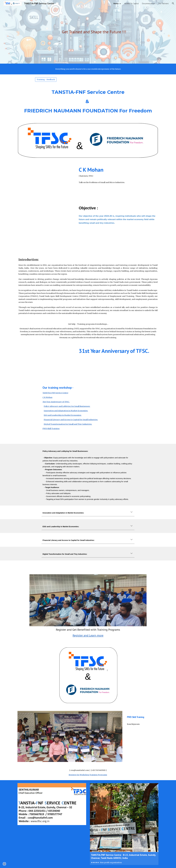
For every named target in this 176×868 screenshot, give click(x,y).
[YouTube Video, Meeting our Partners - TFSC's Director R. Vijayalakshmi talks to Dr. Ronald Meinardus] (46, 226)
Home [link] (116, 3)
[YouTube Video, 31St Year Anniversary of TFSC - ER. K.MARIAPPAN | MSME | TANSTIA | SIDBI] (46, 362)
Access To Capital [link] (132, 3)
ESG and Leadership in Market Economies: (63, 415)
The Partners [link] (163, 3)
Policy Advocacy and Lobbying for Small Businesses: (67, 406)
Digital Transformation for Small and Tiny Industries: (68, 424)
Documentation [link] (148, 3)
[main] (94, 32)
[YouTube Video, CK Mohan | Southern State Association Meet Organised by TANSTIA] (46, 181)
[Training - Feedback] (46, 80)
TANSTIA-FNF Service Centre (55, 393)
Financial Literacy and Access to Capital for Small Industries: (71, 420)
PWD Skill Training (51, 429)
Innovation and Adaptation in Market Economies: (66, 411)
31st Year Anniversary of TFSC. (56, 402)
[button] (173, 3)
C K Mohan (47, 397)
